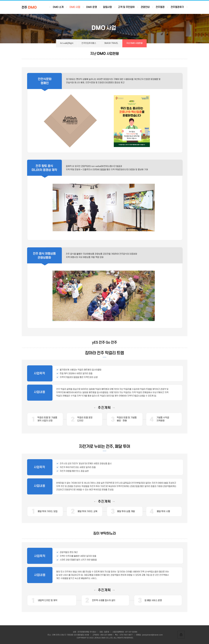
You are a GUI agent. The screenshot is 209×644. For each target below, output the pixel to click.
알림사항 (107, 7)
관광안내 (145, 7)
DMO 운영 (92, 7)
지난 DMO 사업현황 (134, 43)
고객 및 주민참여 (126, 7)
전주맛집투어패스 (89, 43)
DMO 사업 (75, 7)
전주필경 (160, 7)
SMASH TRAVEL (111, 43)
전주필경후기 (177, 7)
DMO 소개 (58, 7)
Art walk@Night (67, 43)
